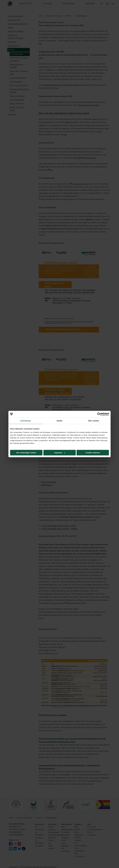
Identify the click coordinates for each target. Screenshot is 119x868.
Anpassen (60, 453)
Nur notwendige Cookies (26, 453)
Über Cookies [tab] (94, 421)
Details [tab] (59, 421)
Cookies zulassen (93, 453)
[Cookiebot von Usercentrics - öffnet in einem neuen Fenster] (99, 414)
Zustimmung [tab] (25, 421)
